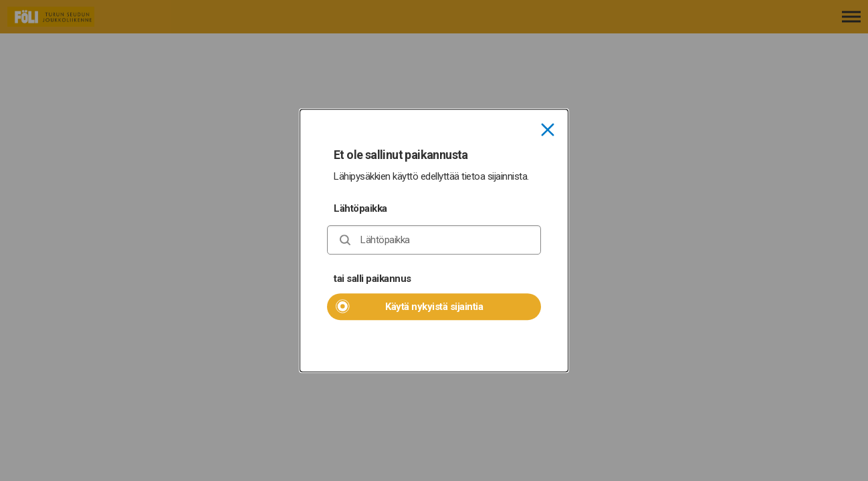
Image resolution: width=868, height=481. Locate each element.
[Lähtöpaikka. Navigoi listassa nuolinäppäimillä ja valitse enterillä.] (434, 240)
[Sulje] (548, 131)
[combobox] (434, 240)
